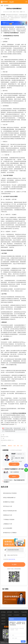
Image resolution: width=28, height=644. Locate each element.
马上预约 (14, 564)
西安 (18, 446)
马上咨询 (14, 464)
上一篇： (3, 435)
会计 (22, 446)
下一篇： (3, 438)
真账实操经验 (12, 559)
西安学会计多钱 (5, 437)
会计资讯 (6, 6)
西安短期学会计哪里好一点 (7, 440)
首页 (2, 6)
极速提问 (14, 476)
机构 (15, 446)
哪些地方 (10, 446)
